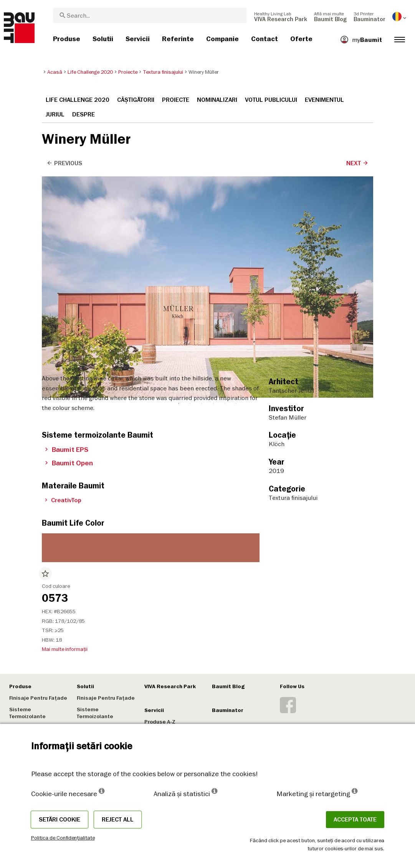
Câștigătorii (136, 100)
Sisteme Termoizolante (27, 713)
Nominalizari (217, 100)
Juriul (55, 115)
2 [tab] (190, 183)
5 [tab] (225, 183)
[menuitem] (281, 17)
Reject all (118, 820)
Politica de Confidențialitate (63, 838)
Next (357, 163)
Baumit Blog (228, 686)
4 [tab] (213, 183)
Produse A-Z (160, 722)
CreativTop (63, 500)
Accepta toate (355, 820)
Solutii (85, 686)
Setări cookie (60, 820)
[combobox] (150, 15)
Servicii (154, 710)
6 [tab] (236, 183)
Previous (64, 163)
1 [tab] (179, 183)
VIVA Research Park (170, 686)
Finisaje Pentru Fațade (38, 698)
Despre (83, 115)
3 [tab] (202, 183)
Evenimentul (324, 100)
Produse (20, 686)
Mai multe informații (65, 649)
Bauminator (228, 710)
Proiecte (176, 100)
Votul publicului (271, 100)
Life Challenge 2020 (78, 100)
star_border (45, 574)
